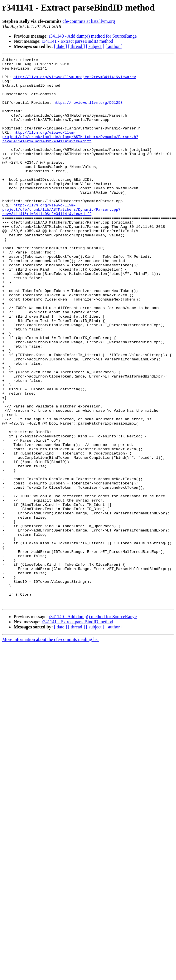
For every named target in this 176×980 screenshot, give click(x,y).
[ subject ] (95, 46)
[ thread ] (76, 46)
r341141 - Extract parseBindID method (77, 41)
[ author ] (114, 46)
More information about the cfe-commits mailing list (51, 749)
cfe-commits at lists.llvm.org (89, 21)
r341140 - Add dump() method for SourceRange (93, 36)
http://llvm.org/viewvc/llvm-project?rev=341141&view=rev (75, 81)
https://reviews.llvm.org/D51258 (88, 112)
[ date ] (60, 46)
